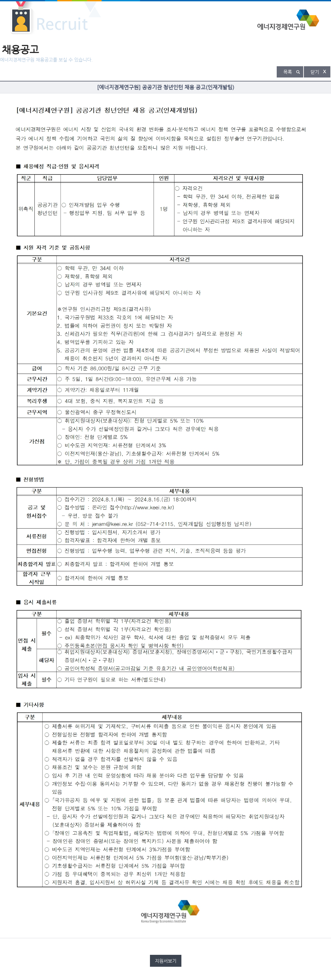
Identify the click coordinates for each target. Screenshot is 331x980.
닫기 (315, 72)
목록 (288, 72)
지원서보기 (166, 961)
